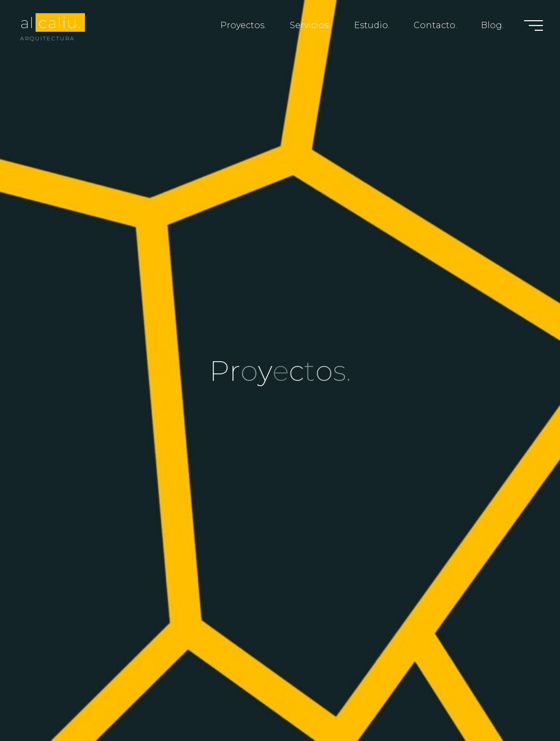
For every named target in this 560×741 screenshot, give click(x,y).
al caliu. (51, 22)
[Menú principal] (533, 25)
